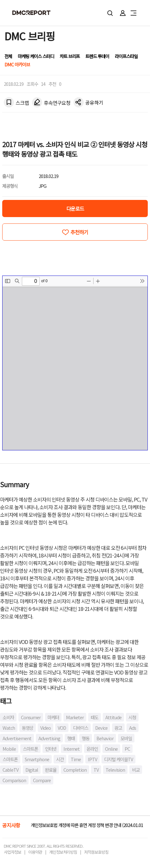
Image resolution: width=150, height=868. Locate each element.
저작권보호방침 (96, 852)
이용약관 (35, 852)
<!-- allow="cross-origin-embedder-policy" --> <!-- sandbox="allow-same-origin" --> (75, 363)
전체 (8, 56)
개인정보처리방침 (63, 852)
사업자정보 (13, 852)
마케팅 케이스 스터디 (36, 56)
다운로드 (75, 208)
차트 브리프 (70, 56)
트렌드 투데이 (97, 56)
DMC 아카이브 (17, 64)
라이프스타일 (126, 56)
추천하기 (79, 232)
